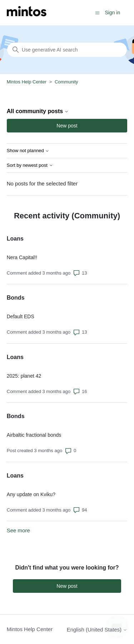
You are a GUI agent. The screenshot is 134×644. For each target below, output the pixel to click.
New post (67, 126)
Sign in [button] (112, 13)
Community (66, 82)
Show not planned (28, 151)
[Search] (67, 50)
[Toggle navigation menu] (97, 12)
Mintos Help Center (27, 82)
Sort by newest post (30, 165)
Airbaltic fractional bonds (34, 435)
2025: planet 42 (24, 376)
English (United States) (97, 630)
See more (18, 530)
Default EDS (21, 316)
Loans (15, 239)
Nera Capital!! (22, 257)
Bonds (16, 298)
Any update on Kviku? (31, 494)
